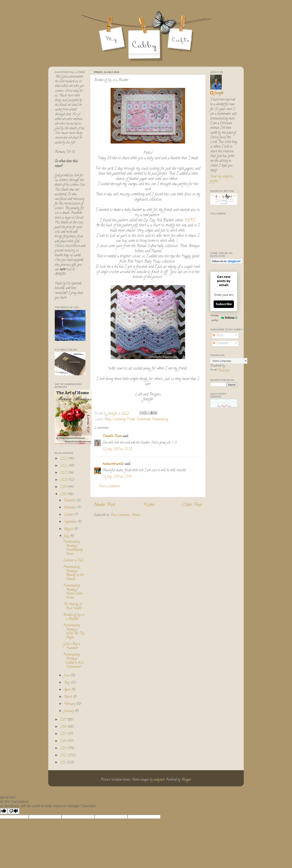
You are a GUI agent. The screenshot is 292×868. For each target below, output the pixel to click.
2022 (64, 466)
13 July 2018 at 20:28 (117, 449)
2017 (64, 720)
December (70, 501)
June (67, 676)
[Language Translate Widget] (229, 361)
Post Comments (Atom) (125, 515)
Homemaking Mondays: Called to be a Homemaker (73, 661)
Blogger (186, 780)
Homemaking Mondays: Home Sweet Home (73, 592)
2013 (64, 749)
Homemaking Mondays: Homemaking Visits (73, 548)
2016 (64, 727)
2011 (63, 763)
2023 (64, 459)
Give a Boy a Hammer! (72, 646)
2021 (64, 473)
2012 (64, 756)
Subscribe (224, 304)
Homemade (143, 420)
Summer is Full (73, 561)
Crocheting (119, 420)
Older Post (192, 505)
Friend (131, 420)
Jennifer (219, 94)
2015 (64, 734)
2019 (64, 487)
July (67, 536)
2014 (64, 741)
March (68, 697)
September (71, 522)
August (69, 529)
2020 (64, 480)
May (67, 683)
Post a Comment (109, 487)
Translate (220, 371)
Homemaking (160, 420)
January (69, 711)
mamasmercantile (113, 464)
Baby (108, 420)
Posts (218, 336)
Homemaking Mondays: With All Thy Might (74, 632)
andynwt (159, 780)
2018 (64, 495)
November (70, 508)
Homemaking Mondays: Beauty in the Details (73, 573)
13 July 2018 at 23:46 (117, 477)
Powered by (224, 318)
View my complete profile (221, 179)
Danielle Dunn (112, 436)
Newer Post (104, 505)
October (69, 515)
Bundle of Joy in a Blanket (74, 617)
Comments (221, 343)
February (70, 704)
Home (149, 505)
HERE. (189, 220)
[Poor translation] (14, 811)
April (68, 690)
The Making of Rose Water (72, 607)
